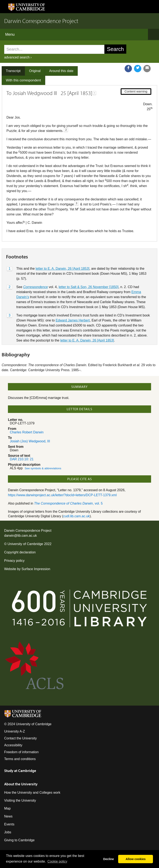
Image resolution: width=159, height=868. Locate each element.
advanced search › (18, 57)
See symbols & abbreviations (43, 468)
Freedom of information (21, 752)
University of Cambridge (25, 544)
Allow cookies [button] (136, 859)
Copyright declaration (20, 552)
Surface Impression (36, 569)
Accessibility (13, 745)
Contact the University (21, 738)
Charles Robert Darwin (27, 432)
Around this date (61, 71)
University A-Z (15, 731)
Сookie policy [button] (57, 861)
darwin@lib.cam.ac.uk (21, 536)
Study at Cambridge (20, 771)
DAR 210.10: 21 (22, 459)
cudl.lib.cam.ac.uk (76, 516)
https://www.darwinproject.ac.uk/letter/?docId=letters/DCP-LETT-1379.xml (62, 495)
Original (35, 71)
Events (9, 824)
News (8, 816)
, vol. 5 (68, 503)
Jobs (8, 832)
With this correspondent (23, 80)
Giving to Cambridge (19, 840)
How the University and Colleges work (32, 793)
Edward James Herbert (73, 320)
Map (7, 808)
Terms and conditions (20, 759)
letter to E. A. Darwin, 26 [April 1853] (63, 269)
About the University (21, 784)
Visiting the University (20, 800)
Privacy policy (14, 561)
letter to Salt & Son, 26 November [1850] (88, 287)
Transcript (13, 71)
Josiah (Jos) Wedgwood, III (30, 441)
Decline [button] (108, 859)
